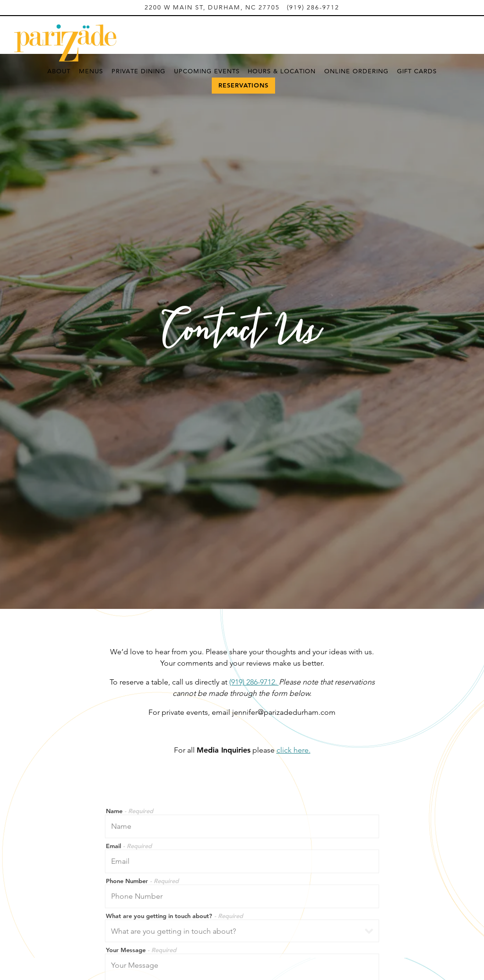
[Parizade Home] (66, 43)
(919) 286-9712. (254, 642)
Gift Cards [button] (417, 71)
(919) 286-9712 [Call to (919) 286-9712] (313, 7)
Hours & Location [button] (282, 71)
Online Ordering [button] (356, 71)
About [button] (59, 71)
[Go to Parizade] (212, 7)
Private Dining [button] (138, 71)
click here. (294, 710)
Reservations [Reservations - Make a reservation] (243, 85)
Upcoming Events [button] (207, 71)
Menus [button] (91, 71)
